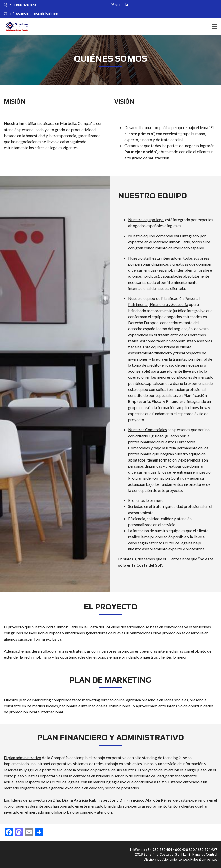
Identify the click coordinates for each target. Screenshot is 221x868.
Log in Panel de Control (200, 854)
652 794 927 (207, 850)
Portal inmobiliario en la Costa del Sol (78, 627)
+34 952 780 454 (159, 850)
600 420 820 (185, 850)
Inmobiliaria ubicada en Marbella (47, 123)
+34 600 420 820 (20, 5)
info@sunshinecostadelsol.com (31, 14)
